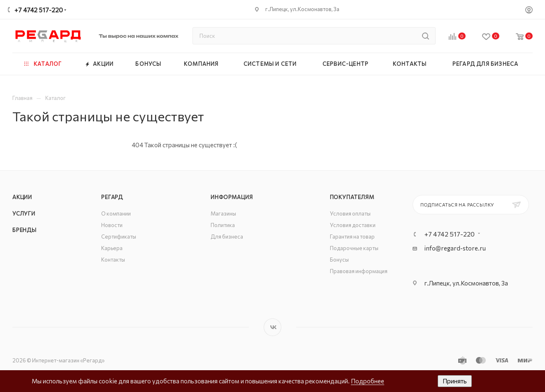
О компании (116, 213)
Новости (112, 225)
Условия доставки (353, 225)
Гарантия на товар (352, 237)
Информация (232, 197)
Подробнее (368, 381)
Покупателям (352, 197)
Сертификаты (119, 237)
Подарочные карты (354, 248)
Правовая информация (359, 271)
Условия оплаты (350, 213)
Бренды (24, 230)
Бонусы (339, 260)
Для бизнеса (227, 237)
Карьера (112, 248)
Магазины (223, 213)
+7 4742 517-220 (39, 10)
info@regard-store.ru (455, 248)
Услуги (24, 213)
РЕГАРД (112, 197)
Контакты (113, 260)
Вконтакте (272, 327)
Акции (22, 197)
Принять (455, 381)
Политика (223, 225)
